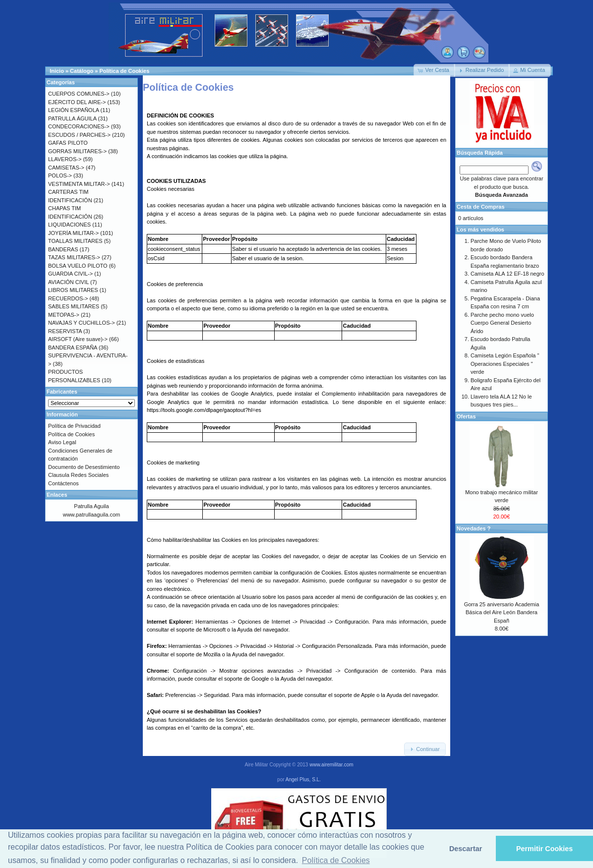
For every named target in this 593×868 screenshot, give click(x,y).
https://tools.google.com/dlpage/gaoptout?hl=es (204, 410)
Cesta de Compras (481, 207)
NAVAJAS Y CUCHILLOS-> (82, 323)
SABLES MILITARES (74, 306)
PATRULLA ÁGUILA (72, 118)
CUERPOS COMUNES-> (79, 94)
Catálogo (82, 71)
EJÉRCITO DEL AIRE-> (77, 102)
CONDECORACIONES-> (79, 126)
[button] (434, 70)
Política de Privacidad (74, 426)
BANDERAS (63, 249)
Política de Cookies (124, 71)
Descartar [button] (466, 849)
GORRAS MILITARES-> (77, 151)
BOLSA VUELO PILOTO (78, 266)
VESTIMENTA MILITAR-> (79, 184)
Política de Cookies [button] (336, 860)
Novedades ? (474, 528)
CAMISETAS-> (66, 168)
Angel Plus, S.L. (303, 780)
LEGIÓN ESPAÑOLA (74, 110)
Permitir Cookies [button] (544, 849)
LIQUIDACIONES (69, 225)
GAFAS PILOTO (68, 143)
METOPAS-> (64, 315)
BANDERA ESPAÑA (73, 347)
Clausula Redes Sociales (78, 475)
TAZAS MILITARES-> (74, 257)
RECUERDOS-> (68, 298)
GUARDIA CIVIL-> (70, 274)
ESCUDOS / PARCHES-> (79, 135)
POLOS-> (60, 175)
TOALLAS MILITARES (75, 241)
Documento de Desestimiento (84, 467)
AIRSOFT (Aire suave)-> (78, 339)
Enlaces (57, 495)
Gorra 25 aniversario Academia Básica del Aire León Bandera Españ (502, 612)
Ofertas (466, 416)
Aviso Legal (62, 442)
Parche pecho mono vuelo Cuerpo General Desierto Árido (502, 323)
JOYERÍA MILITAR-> (73, 233)
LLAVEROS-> (65, 159)
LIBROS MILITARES (73, 290)
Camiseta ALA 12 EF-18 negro (507, 274)
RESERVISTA (65, 331)
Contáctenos (63, 483)
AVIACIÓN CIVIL (68, 282)
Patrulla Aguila (91, 506)
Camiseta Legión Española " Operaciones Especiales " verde (505, 364)
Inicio (57, 71)
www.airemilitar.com (331, 765)
